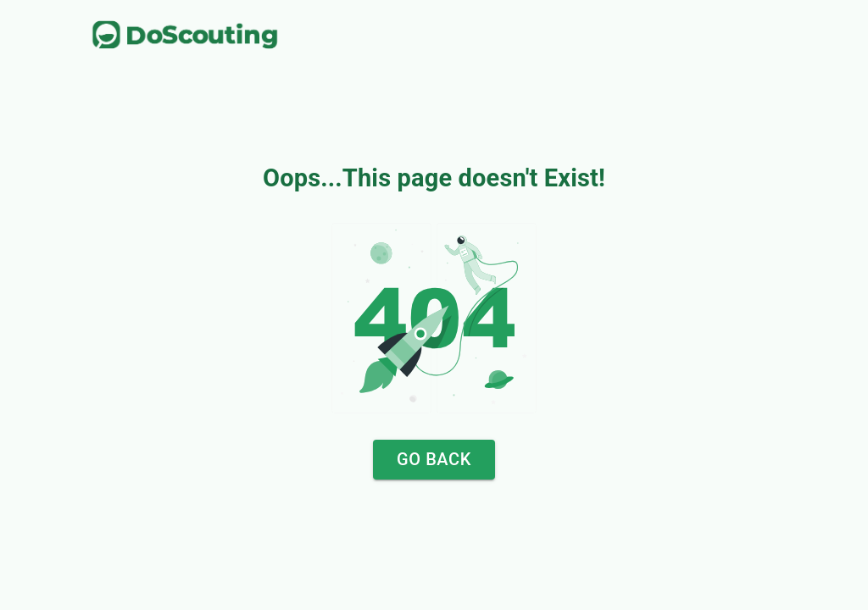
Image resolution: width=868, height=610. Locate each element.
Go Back (434, 460)
